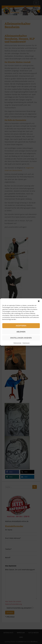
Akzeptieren (21, 326)
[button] (39, 301)
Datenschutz (17, 343)
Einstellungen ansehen (21, 338)
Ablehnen (21, 332)
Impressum (26, 343)
